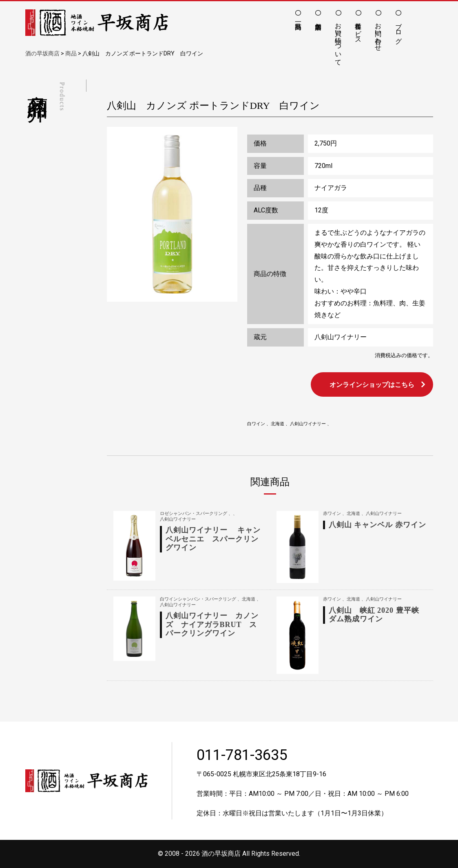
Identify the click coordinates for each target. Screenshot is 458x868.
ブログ (399, 29)
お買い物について (338, 40)
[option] (172, 214)
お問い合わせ (378, 33)
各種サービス (358, 29)
